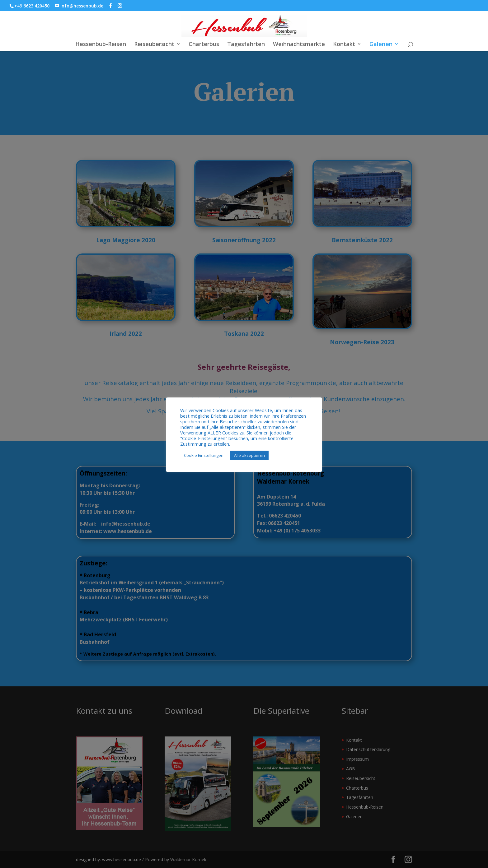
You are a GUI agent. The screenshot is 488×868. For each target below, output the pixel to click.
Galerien (381, 45)
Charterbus (204, 45)
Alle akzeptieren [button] (249, 455)
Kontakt (344, 45)
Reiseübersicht (154, 45)
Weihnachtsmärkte (299, 45)
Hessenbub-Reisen (101, 45)
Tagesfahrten (246, 45)
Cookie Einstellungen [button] (204, 455)
